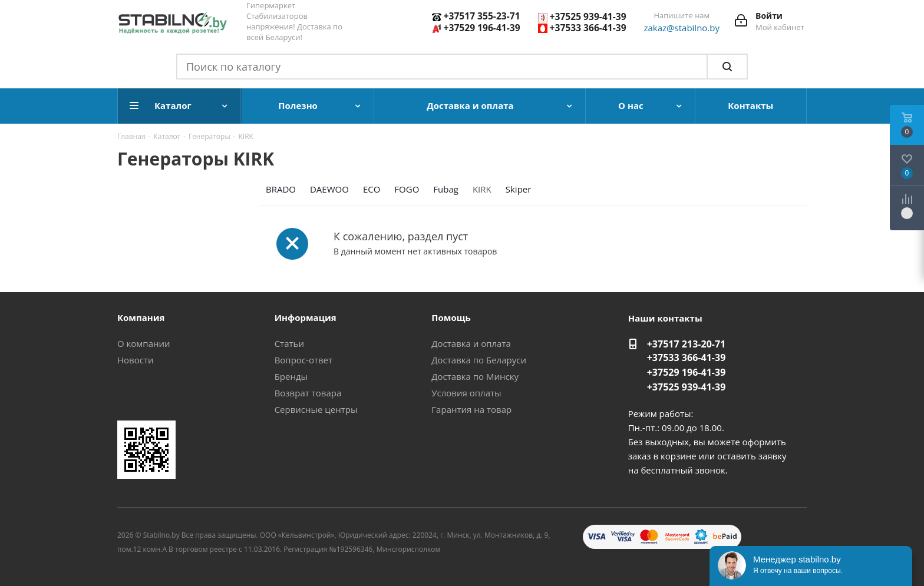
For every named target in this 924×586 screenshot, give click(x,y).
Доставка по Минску (475, 376)
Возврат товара (308, 393)
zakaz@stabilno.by (682, 28)
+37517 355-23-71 (482, 16)
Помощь (451, 317)
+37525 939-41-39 (588, 16)
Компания (141, 317)
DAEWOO (329, 189)
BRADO (281, 189)
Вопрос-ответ (303, 360)
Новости (136, 360)
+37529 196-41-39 (482, 28)
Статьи (289, 343)
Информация (306, 317)
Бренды (291, 376)
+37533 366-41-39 (588, 28)
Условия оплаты (466, 393)
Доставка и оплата (471, 343)
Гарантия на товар (471, 409)
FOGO (407, 189)
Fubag (446, 189)
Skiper (519, 189)
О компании (144, 343)
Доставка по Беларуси (479, 360)
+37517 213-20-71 (687, 344)
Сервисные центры (316, 409)
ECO (372, 189)
